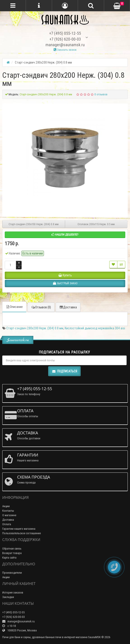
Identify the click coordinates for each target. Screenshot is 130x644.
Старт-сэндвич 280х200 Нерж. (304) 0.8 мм (35, 328)
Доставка (68, 307)
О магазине (9, 515)
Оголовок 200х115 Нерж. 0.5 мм (96, 224)
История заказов (13, 592)
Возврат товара (12, 553)
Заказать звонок (65, 50)
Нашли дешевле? (65, 235)
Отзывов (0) (41, 307)
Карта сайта (9, 558)
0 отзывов (101, 94)
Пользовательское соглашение (22, 533)
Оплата (7, 524)
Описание (14, 307)
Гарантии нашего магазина (19, 529)
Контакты (8, 511)
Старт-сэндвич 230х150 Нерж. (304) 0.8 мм (34, 224)
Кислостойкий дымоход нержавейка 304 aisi (95, 328)
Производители (12, 573)
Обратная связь (12, 549)
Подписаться (64, 371)
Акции (6, 506)
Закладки (8, 597)
